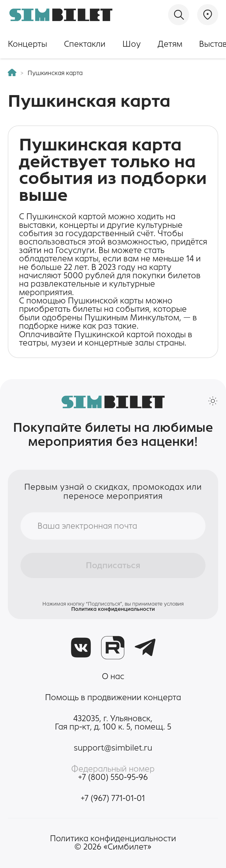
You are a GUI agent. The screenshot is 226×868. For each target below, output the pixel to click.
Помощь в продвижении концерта (113, 697)
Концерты (27, 44)
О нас (113, 676)
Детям (170, 44)
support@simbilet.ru (113, 748)
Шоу (132, 44)
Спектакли (85, 44)
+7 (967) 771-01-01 (113, 798)
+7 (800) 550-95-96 (113, 777)
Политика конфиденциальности (113, 609)
